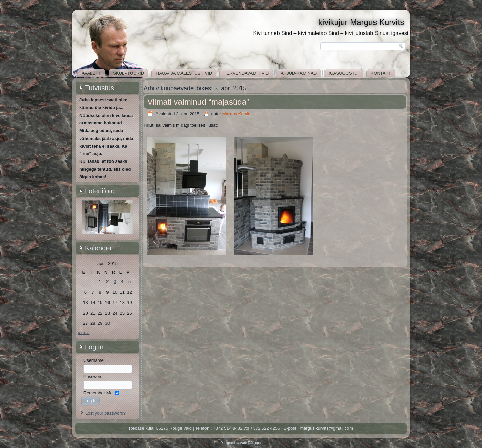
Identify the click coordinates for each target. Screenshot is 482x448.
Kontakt (381, 73)
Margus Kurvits (237, 114)
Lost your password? (105, 413)
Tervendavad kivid (246, 73)
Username (94, 360)
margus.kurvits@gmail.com (326, 428)
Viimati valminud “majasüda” (198, 102)
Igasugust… (344, 73)
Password (93, 377)
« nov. (83, 333)
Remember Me (98, 393)
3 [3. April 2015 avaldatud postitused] (115, 282)
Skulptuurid (128, 73)
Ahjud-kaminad (299, 73)
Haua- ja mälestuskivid (184, 73)
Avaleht (91, 73)
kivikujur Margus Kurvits (361, 22)
